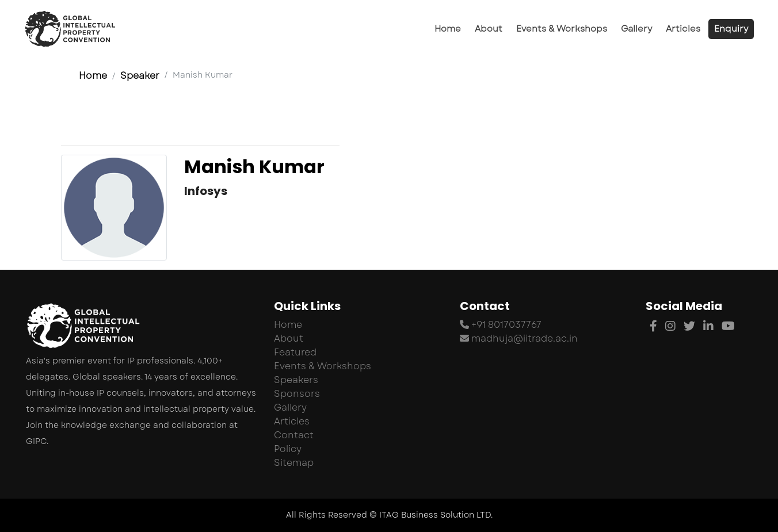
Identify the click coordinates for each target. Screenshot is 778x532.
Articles (683, 29)
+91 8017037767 (501, 325)
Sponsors (297, 394)
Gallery (636, 29)
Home (448, 29)
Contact (294, 435)
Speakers (296, 380)
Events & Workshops (562, 29)
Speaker (140, 76)
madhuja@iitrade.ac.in (519, 338)
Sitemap (294, 463)
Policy (288, 449)
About (489, 29)
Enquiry (731, 29)
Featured (295, 352)
